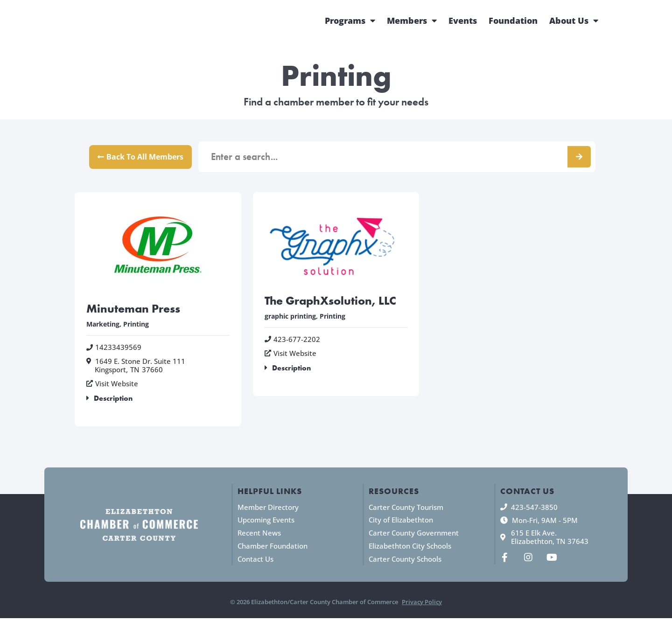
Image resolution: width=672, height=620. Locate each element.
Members (412, 21)
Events (463, 21)
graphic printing (290, 317)
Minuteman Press (136, 309)
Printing (136, 325)
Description (113, 400)
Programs (350, 21)
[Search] (579, 157)
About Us (574, 21)
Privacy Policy (422, 603)
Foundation (513, 21)
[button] (158, 400)
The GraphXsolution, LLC (332, 301)
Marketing (103, 325)
